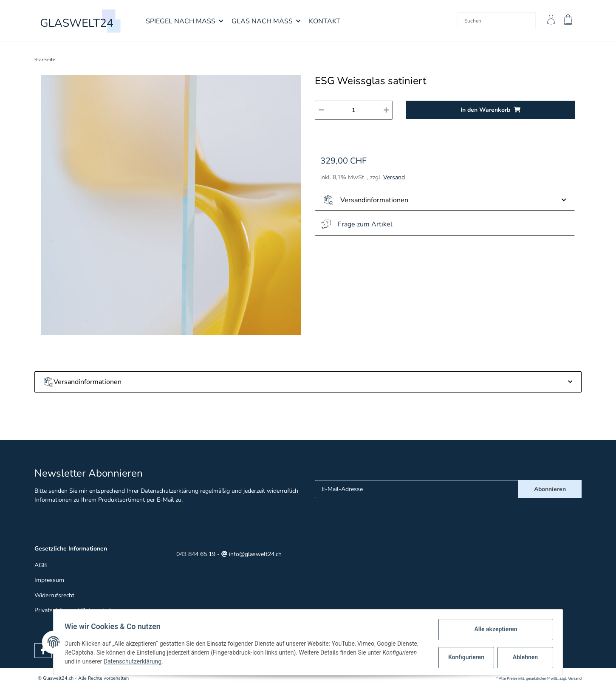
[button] (549, 21)
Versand (394, 177)
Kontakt (325, 21)
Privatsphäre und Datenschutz (74, 610)
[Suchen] (483, 21)
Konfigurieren (465, 657)
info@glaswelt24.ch (251, 554)
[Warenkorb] (570, 21)
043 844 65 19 (195, 554)
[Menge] (354, 110)
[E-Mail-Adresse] (417, 489)
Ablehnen (523, 657)
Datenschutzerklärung (170, 491)
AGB (41, 565)
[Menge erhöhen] (386, 110)
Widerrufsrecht (54, 595)
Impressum (49, 580)
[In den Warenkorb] (490, 110)
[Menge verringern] (321, 110)
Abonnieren (550, 489)
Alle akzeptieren (493, 629)
